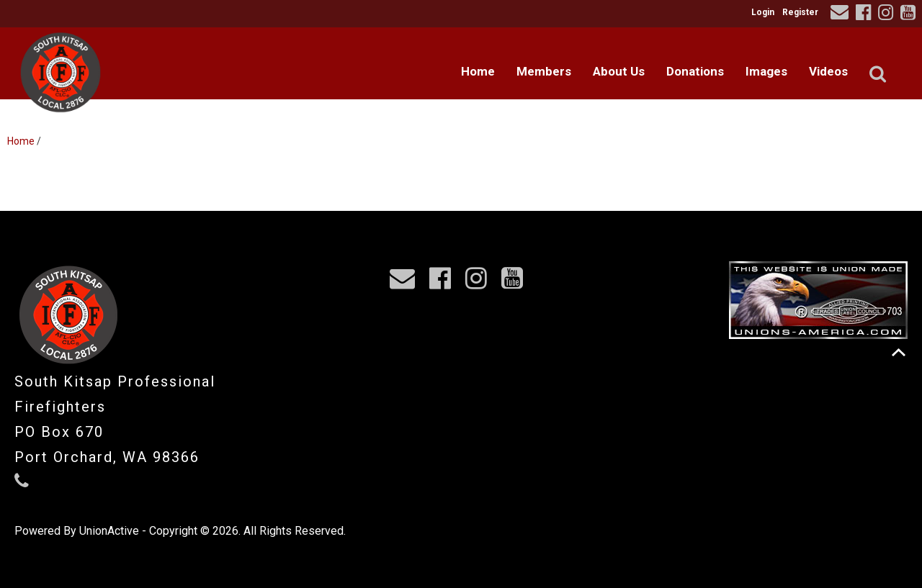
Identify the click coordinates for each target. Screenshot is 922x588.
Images (766, 71)
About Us (619, 71)
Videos (828, 71)
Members (544, 71)
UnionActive (109, 531)
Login (763, 12)
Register (800, 12)
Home (478, 71)
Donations (695, 71)
